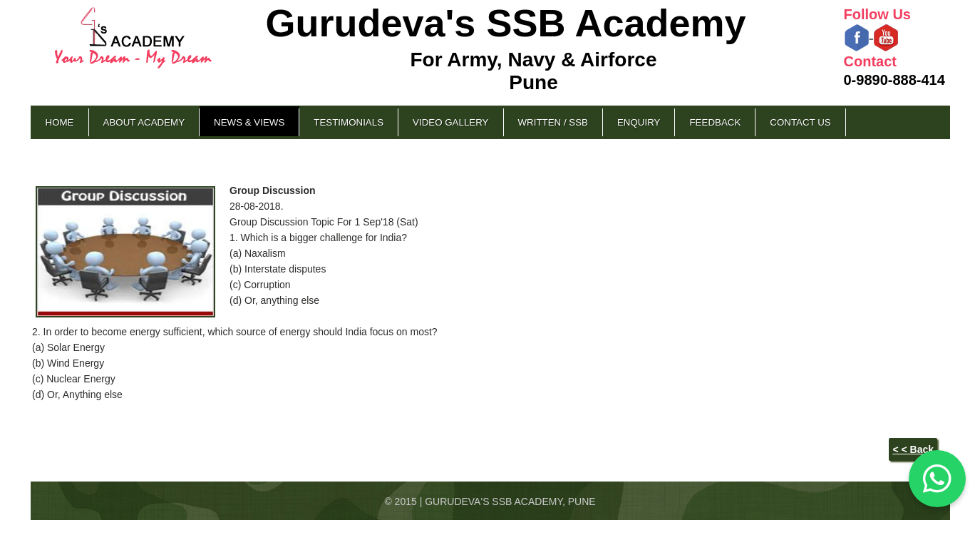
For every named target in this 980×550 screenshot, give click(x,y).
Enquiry (639, 122)
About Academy (144, 122)
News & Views (249, 122)
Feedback (715, 122)
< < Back (913, 449)
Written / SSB (553, 122)
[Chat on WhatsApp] (937, 479)
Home (60, 122)
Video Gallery (450, 122)
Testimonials (349, 122)
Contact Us (800, 122)
